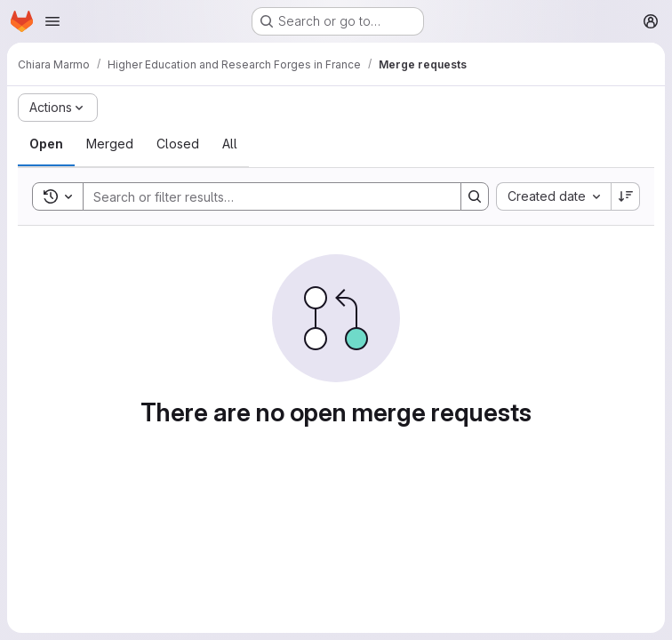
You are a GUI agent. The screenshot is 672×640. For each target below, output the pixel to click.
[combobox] (553, 196)
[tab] (46, 144)
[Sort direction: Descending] (626, 196)
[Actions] (58, 108)
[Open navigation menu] (52, 21)
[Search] (263, 196)
